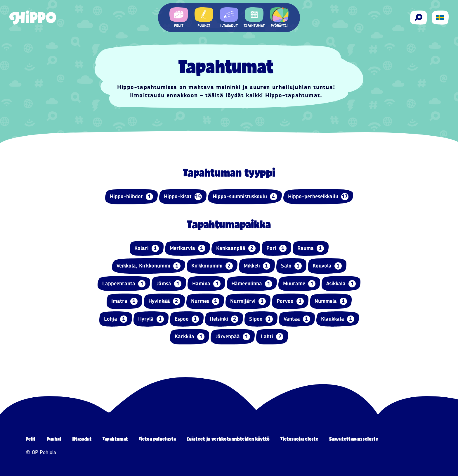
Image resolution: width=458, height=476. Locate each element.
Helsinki (224, 319)
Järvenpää (233, 337)
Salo (291, 266)
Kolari (147, 248)
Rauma (311, 248)
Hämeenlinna (252, 284)
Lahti (272, 337)
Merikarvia (188, 248)
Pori (276, 248)
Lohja (116, 319)
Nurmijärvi (248, 301)
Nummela (331, 301)
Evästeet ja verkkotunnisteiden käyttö (228, 439)
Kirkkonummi (212, 266)
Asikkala (341, 284)
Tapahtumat (115, 439)
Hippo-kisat (183, 197)
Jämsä (169, 284)
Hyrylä (151, 319)
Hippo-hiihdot (131, 197)
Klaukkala (338, 319)
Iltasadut (82, 439)
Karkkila (190, 337)
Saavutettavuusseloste (354, 439)
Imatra (124, 301)
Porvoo (290, 301)
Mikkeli (257, 266)
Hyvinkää (164, 301)
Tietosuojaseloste (299, 439)
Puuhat (54, 439)
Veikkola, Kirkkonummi (149, 266)
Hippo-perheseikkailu (318, 197)
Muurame (299, 284)
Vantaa (297, 319)
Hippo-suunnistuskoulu (245, 197)
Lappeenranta (124, 284)
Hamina (206, 284)
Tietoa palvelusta (157, 439)
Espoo (187, 319)
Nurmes (205, 301)
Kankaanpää (236, 248)
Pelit (31, 439)
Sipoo (261, 319)
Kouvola (327, 266)
